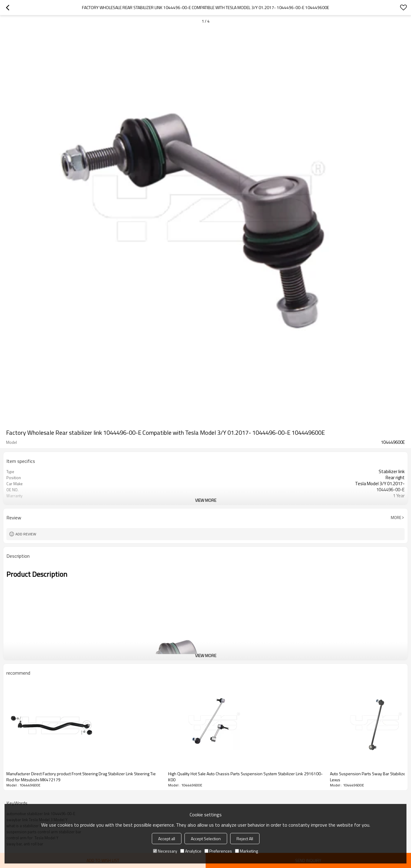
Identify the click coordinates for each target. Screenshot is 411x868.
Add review (26, 534)
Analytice (191, 851)
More (396, 518)
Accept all (167, 839)
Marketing (246, 851)
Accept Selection (206, 839)
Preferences (218, 851)
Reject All (245, 839)
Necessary (165, 851)
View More (206, 500)
